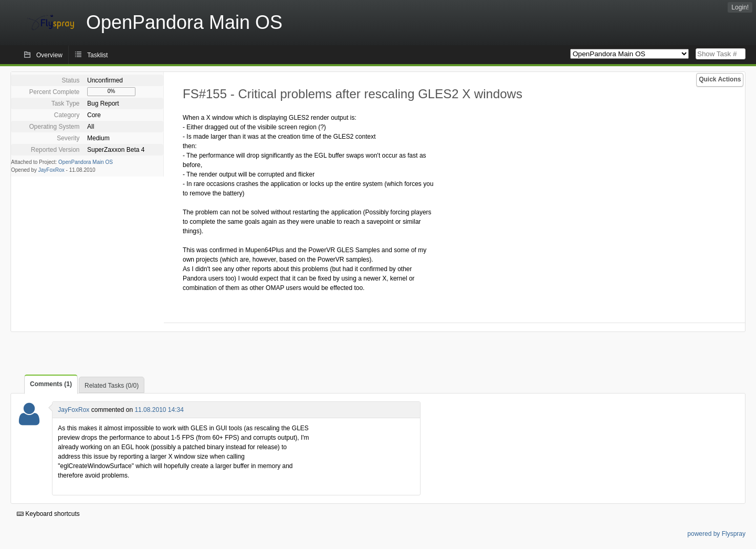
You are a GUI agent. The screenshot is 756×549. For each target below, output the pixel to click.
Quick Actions (720, 79)
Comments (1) (51, 384)
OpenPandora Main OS (86, 162)
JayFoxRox (51, 170)
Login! (740, 7)
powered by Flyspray (716, 534)
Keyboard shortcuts (48, 514)
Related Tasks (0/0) (112, 386)
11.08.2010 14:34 (159, 410)
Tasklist (97, 55)
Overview (49, 55)
